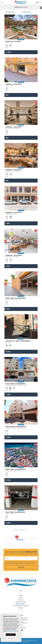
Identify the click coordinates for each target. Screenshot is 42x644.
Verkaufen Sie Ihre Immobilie (21, 606)
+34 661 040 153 (24, 620)
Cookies (34, 640)
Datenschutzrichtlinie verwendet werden (23, 563)
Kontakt (21, 608)
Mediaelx (27, 642)
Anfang (21, 598)
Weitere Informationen (13, 631)
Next (37, 27)
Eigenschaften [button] (20, 604)
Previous (5, 27)
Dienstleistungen (21, 602)
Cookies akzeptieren (11, 635)
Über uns (21, 600)
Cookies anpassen (11, 638)
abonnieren (21, 567)
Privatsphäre (29, 640)
